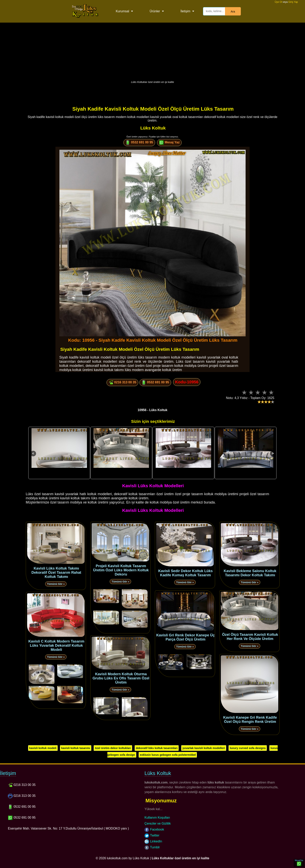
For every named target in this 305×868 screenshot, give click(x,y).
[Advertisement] (152, 51)
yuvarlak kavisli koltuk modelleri (204, 748)
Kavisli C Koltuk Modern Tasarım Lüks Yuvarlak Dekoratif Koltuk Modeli (56, 645)
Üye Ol (278, 2)
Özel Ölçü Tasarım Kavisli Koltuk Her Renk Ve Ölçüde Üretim (250, 637)
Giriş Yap (293, 2)
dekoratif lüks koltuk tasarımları (157, 748)
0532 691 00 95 (139, 143)
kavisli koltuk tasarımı (76, 748)
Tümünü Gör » (56, 584)
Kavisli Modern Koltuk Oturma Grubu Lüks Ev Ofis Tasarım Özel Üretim (121, 678)
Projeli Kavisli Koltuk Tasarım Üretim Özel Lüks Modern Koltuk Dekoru (121, 570)
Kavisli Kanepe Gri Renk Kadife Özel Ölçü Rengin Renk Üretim (250, 720)
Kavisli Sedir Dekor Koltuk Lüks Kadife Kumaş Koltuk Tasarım (185, 573)
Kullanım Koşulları (157, 818)
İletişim (185, 11)
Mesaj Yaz (169, 143)
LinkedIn (153, 841)
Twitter (152, 835)
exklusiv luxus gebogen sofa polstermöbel (168, 755)
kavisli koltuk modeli (43, 748)
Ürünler (155, 11)
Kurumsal (122, 11)
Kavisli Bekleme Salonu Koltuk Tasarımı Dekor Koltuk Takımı (250, 573)
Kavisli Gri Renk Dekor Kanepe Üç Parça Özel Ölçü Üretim (185, 637)
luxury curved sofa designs (248, 748)
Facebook (154, 829)
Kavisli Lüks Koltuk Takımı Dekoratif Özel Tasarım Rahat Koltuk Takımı (56, 573)
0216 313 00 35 (122, 383)
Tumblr (152, 847)
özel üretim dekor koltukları (113, 748)
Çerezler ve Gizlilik (157, 823)
